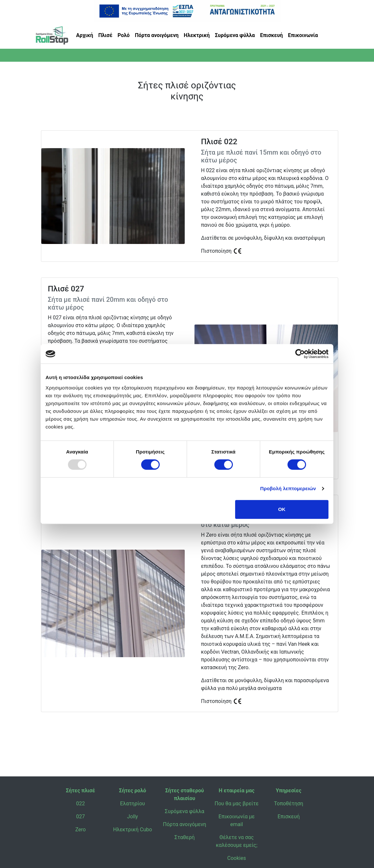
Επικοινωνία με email (237, 820)
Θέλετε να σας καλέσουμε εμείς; (237, 841)
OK (282, 509)
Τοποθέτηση (289, 804)
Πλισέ (105, 35)
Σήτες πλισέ (81, 791)
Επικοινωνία (303, 35)
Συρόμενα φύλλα (235, 35)
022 (80, 804)
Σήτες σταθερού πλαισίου (185, 794)
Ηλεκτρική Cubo (133, 830)
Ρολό (124, 35)
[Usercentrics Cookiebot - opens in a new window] (300, 354)
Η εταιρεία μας (236, 791)
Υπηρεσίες (289, 791)
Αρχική (85, 35)
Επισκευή (272, 35)
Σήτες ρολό (133, 791)
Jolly (133, 817)
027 (80, 817)
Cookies (237, 858)
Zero (80, 830)
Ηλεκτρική (197, 35)
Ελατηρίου (133, 804)
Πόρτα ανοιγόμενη (157, 35)
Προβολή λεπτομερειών (288, 488)
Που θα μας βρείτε (237, 804)
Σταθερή (184, 837)
